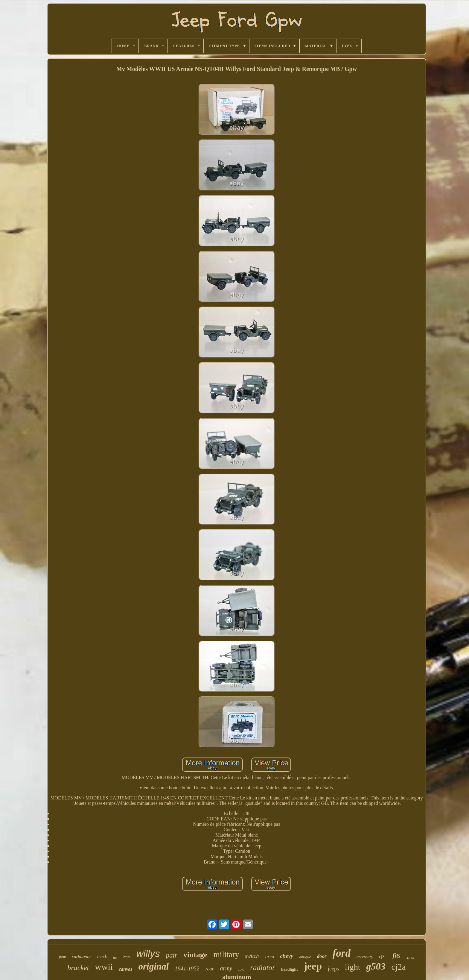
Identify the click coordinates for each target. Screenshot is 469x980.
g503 (376, 966)
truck (102, 956)
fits (396, 955)
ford (342, 953)
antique (305, 957)
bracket (78, 968)
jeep (313, 966)
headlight (290, 969)
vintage (195, 955)
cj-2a (241, 970)
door (322, 956)
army (226, 968)
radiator (262, 968)
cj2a (398, 967)
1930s (269, 957)
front (62, 957)
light (352, 967)
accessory (365, 957)
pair (171, 955)
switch (252, 956)
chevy (287, 956)
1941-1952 (187, 968)
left (115, 958)
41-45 (410, 958)
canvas (125, 969)
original (154, 966)
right (127, 957)
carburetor (81, 957)
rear (210, 969)
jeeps (333, 969)
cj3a (383, 957)
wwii (104, 967)
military (226, 955)
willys (148, 954)
